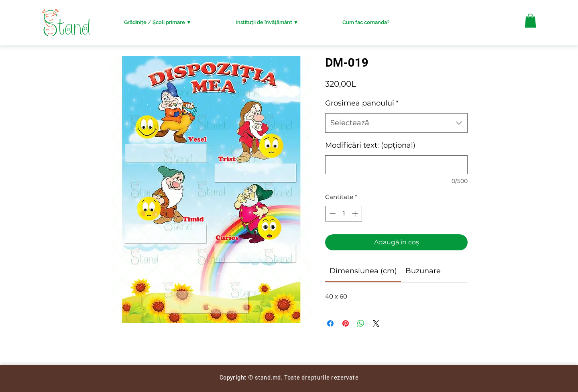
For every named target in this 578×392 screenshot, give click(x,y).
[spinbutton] (344, 214)
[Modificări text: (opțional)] (396, 165)
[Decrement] (332, 214)
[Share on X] (376, 323)
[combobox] (396, 123)
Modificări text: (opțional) (370, 145)
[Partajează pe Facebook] (330, 323)
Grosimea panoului (362, 103)
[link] (363, 271)
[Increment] (356, 214)
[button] (530, 21)
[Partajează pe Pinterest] (346, 323)
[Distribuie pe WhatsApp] (361, 323)
